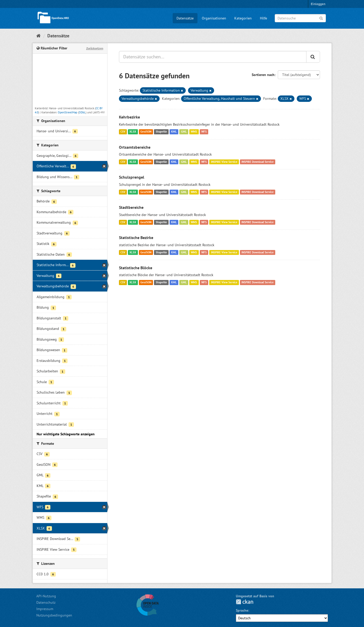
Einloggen (318, 4)
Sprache (242, 610)
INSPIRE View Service (224, 162)
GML (184, 132)
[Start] (38, 36)
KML (174, 132)
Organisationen (214, 18)
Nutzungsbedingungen (54, 615)
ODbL (82, 112)
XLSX (133, 132)
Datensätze (185, 18)
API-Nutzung (46, 596)
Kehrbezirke (129, 117)
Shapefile (161, 132)
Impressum (45, 609)
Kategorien (243, 18)
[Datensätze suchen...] (213, 57)
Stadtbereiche (131, 207)
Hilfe (263, 18)
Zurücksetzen (95, 48)
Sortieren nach (263, 75)
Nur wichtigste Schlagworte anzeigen (66, 434)
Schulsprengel (132, 177)
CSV (123, 132)
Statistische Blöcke (136, 268)
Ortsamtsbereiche (135, 147)
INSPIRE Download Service (258, 162)
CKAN (245, 602)
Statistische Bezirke (136, 237)
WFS (204, 132)
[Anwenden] (321, 18)
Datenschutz (46, 602)
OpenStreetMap (68, 112)
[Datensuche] (300, 18)
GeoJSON (146, 132)
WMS (194, 132)
